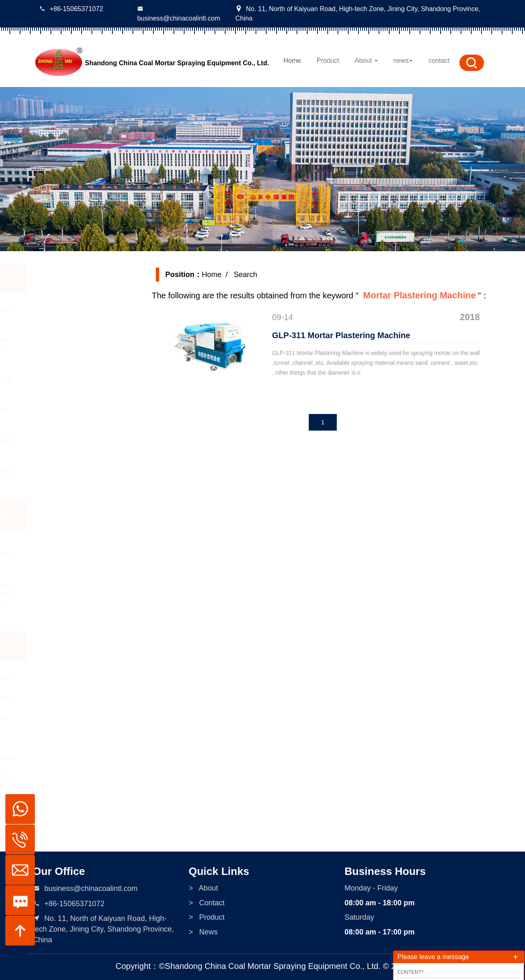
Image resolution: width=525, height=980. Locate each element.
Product (328, 61)
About (366, 61)
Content (410, 972)
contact (439, 61)
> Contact (207, 965)
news (403, 61)
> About (203, 950)
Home (292, 61)
